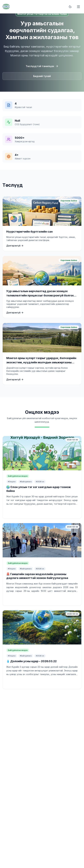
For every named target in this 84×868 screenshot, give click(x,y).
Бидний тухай (42, 76)
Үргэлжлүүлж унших (42, 512)
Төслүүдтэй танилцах (42, 66)
